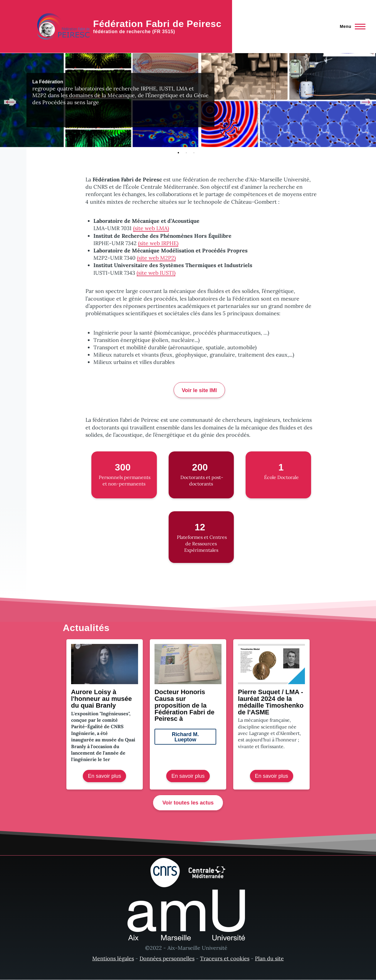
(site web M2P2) (156, 258)
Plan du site (269, 958)
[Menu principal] (351, 26)
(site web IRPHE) (158, 243)
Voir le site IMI (199, 390)
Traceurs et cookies (225, 958)
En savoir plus (107, 777)
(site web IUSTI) (156, 273)
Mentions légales (113, 958)
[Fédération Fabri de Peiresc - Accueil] (129, 26)
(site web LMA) (151, 228)
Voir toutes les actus (188, 803)
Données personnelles (167, 958)
